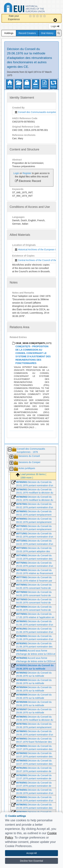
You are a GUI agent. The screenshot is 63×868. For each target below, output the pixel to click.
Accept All (32, 853)
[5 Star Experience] (45, 16)
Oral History (47, 33)
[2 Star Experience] (34, 16)
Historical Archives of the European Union (37, 250)
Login (55, 26)
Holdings (9, 33)
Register (27, 173)
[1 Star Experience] (31, 16)
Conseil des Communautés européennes (37, 112)
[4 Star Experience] (41, 16)
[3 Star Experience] (38, 16)
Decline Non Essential (32, 861)
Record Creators (27, 33)
